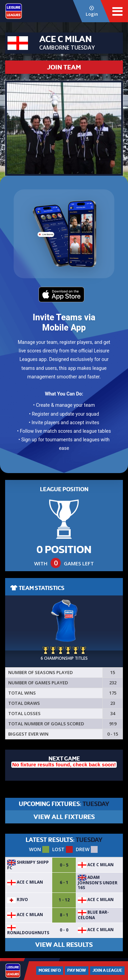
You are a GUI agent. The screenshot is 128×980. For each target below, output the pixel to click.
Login (92, 11)
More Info (50, 970)
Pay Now (77, 970)
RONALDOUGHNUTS (28, 930)
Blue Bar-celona (93, 915)
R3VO (18, 900)
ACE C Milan (96, 865)
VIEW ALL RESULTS (64, 945)
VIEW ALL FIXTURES (64, 817)
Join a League (107, 970)
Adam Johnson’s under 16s (98, 883)
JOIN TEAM (64, 67)
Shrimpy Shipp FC (28, 865)
